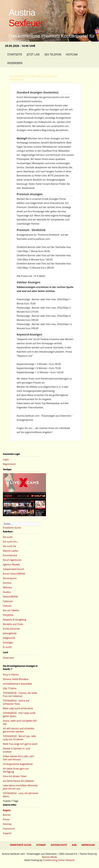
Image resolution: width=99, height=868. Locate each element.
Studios (7, 592)
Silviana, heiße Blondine (16, 679)
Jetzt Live (33, 54)
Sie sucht (8, 537)
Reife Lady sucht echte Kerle (18, 708)
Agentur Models (11, 564)
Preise (6, 819)
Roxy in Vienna (11, 675)
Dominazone (10, 578)
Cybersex (8, 601)
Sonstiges (8, 642)
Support (7, 833)
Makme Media (50, 857)
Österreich (8, 658)
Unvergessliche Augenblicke (18, 764)
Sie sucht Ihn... (11, 542)
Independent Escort (13, 569)
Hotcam (72, 54)
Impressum (9, 829)
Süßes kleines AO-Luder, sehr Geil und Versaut (19, 758)
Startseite (15, 54)
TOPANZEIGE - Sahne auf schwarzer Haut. (16, 702)
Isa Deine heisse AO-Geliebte (18, 781)
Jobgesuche (9, 638)
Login (6, 459)
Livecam (7, 606)
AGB (74, 845)
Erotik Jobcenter (11, 629)
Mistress (7, 587)
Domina (7, 583)
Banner (7, 815)
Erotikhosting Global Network (59, 860)
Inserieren (15, 63)
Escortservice (10, 555)
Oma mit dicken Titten (15, 776)
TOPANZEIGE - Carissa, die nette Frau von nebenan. (20, 694)
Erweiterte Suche (12, 528)
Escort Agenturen (12, 560)
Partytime (8, 615)
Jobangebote (10, 633)
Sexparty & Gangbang (14, 620)
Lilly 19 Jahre (10, 688)
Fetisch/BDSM (10, 597)
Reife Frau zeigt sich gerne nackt (20, 744)
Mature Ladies (10, 551)
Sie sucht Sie (10, 546)
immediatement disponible (17, 684)
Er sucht (7, 647)
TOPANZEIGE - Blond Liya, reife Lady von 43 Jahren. (19, 738)
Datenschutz (59, 845)
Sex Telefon (53, 54)
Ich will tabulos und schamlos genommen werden (19, 730)
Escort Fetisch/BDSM (14, 574)
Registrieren (9, 464)
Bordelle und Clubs (13, 624)
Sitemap (7, 824)
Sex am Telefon (11, 610)
